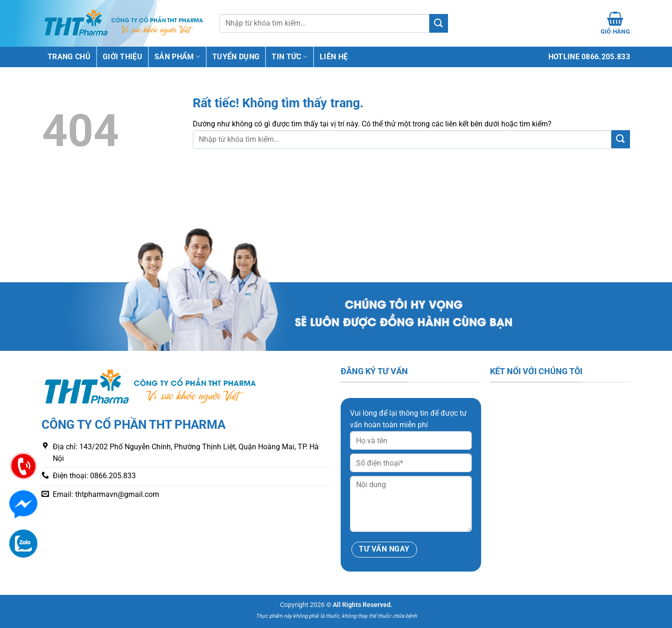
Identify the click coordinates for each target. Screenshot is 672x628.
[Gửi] (439, 23)
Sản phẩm (177, 57)
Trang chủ (69, 57)
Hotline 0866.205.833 (589, 57)
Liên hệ (334, 57)
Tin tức (290, 57)
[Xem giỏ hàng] (615, 23)
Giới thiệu (122, 57)
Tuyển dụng (236, 57)
